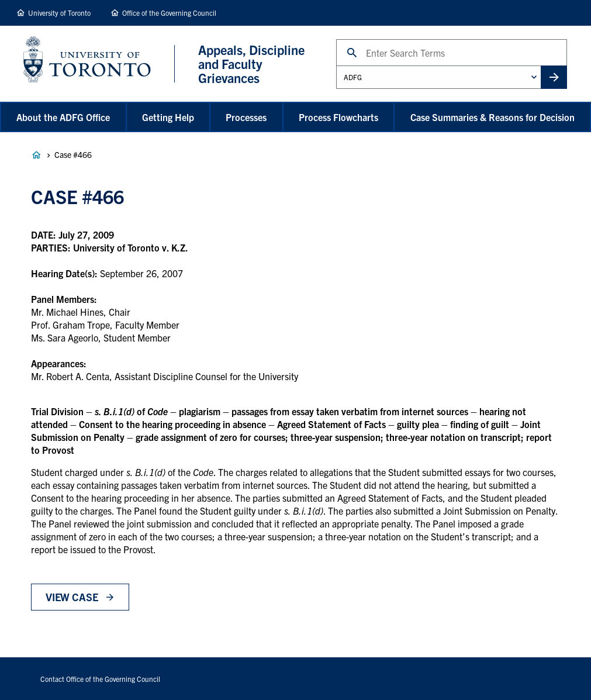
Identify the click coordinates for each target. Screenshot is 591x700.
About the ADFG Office (63, 117)
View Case (72, 597)
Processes (246, 117)
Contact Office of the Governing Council (100, 679)
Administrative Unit (336, 65)
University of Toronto (59, 13)
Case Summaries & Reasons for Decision (492, 117)
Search (336, 39)
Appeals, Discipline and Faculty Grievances (36, 155)
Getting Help (168, 117)
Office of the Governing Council (169, 13)
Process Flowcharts (338, 117)
